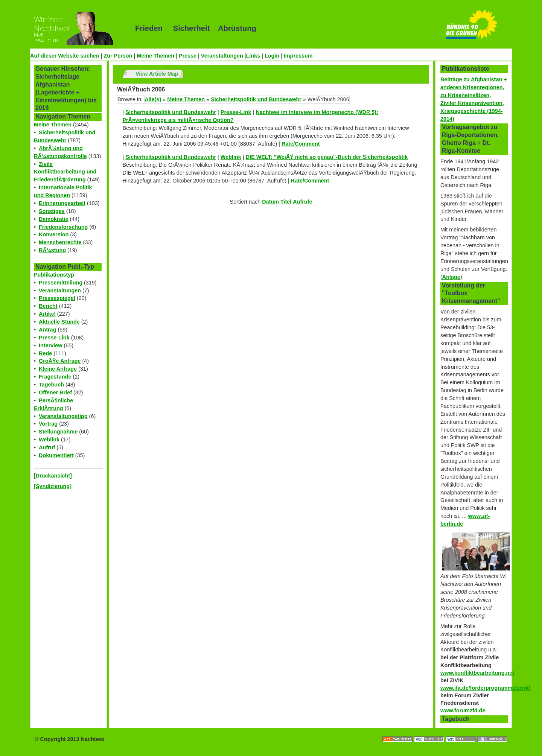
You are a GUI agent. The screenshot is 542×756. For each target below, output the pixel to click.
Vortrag (48, 424)
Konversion (54, 234)
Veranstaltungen (222, 56)
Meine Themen (155, 56)
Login (272, 56)
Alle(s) (153, 99)
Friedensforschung (63, 227)
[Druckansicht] (53, 476)
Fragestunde (55, 377)
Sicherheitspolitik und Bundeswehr (256, 99)
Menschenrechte (60, 242)
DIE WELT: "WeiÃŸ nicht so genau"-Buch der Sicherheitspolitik (327, 157)
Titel (286, 202)
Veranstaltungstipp (63, 416)
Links (253, 56)
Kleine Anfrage (58, 369)
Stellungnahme (58, 432)
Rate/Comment (301, 144)
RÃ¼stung (52, 250)
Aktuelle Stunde (59, 322)
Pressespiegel (57, 298)
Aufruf (47, 447)
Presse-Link (54, 338)
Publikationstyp (54, 275)
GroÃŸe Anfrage (60, 361)
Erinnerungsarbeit (62, 203)
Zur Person (118, 56)
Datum (270, 202)
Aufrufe (302, 202)
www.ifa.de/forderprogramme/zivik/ (485, 688)
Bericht (48, 306)
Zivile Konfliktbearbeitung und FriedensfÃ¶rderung (65, 172)
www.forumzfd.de (463, 710)
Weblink (49, 440)
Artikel (47, 314)
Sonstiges (52, 211)
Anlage (451, 277)
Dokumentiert (56, 455)
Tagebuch (51, 385)
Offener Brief (55, 392)
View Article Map (157, 74)
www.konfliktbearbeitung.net (477, 673)
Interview (50, 345)
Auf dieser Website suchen (65, 56)
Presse (188, 56)
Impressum (298, 56)
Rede (45, 353)
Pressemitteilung (61, 283)
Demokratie (53, 219)
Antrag (47, 330)
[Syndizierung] (53, 486)
